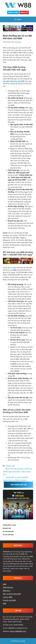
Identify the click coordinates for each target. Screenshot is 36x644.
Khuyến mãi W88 (9, 600)
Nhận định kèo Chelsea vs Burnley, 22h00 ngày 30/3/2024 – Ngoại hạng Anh (17, 471)
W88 (15, 270)
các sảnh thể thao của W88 (14, 81)
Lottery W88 (7, 597)
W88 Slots (7, 591)
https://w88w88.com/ (18, 631)
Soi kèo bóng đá (8, 531)
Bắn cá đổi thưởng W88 (12, 594)
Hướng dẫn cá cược (9, 525)
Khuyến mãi (10, 466)
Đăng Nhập (13, 12)
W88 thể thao (8, 587)
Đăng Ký (24, 12)
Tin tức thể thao (8, 535)
